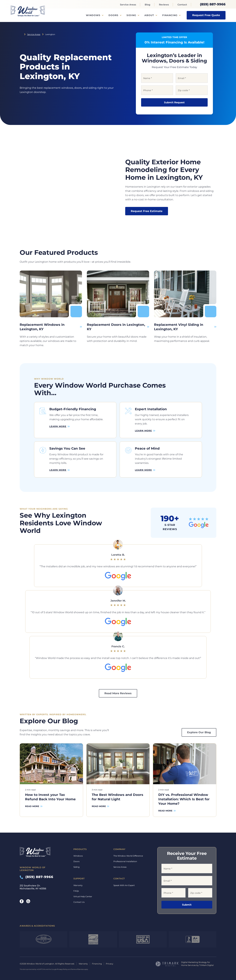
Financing (170, 15)
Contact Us (79, 902)
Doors (113, 15)
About (149, 15)
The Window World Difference (128, 856)
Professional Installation (125, 861)
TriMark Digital (206, 965)
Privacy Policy (62, 969)
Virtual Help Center (83, 896)
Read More (32, 806)
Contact (182, 5)
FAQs (76, 891)
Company (119, 849)
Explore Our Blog (199, 732)
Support (79, 879)
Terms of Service (77, 969)
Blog (147, 5)
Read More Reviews (118, 693)
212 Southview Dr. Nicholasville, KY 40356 (33, 887)
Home (21, 34)
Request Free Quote (206, 15)
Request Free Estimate (147, 211)
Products (80, 849)
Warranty (78, 885)
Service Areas (128, 5)
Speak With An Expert (124, 885)
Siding (131, 15)
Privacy (110, 964)
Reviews (164, 5)
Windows (93, 15)
